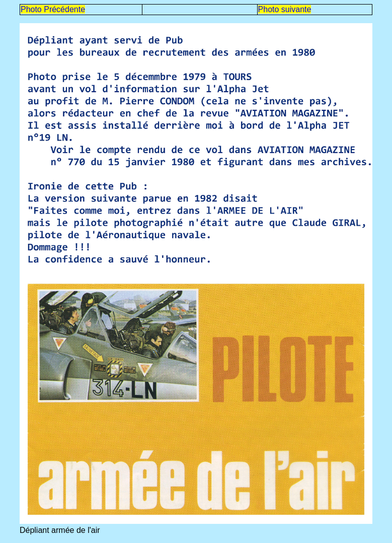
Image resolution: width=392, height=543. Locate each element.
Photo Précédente (53, 9)
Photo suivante (285, 9)
